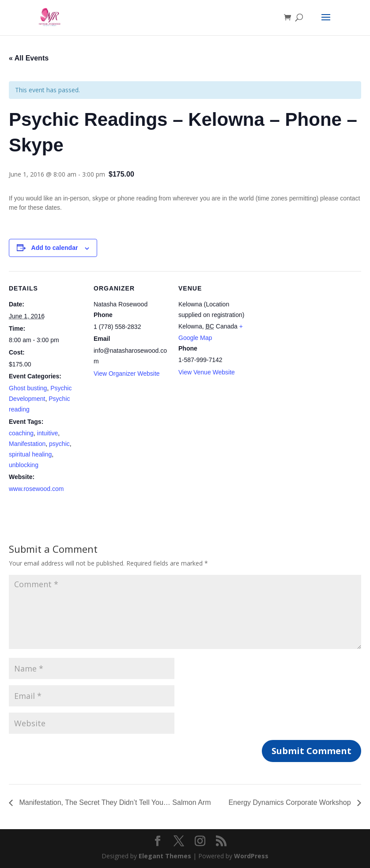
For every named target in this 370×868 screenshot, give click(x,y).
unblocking (24, 465)
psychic (59, 444)
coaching (21, 433)
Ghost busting (28, 388)
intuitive (47, 433)
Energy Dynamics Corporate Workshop (291, 802)
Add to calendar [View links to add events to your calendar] (55, 248)
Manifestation (27, 444)
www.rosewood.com (36, 489)
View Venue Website (207, 372)
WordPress (251, 856)
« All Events (29, 58)
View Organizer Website (127, 374)
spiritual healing (30, 454)
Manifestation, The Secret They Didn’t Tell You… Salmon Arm (114, 802)
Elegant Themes (165, 856)
